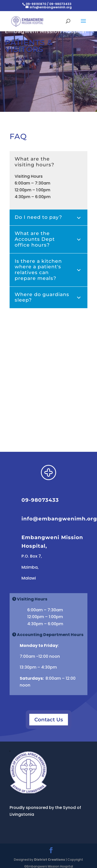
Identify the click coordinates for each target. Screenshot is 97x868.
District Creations (50, 860)
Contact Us (49, 720)
